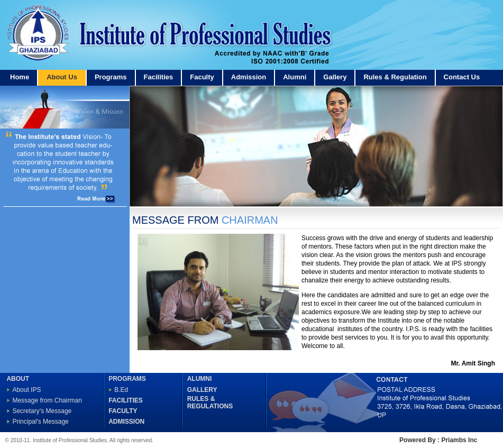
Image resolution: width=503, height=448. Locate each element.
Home (20, 77)
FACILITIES (126, 400)
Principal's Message (40, 422)
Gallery (335, 77)
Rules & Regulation (395, 77)
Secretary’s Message (42, 411)
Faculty (202, 77)
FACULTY (123, 411)
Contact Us (462, 77)
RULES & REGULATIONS (210, 403)
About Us (62, 77)
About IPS (26, 390)
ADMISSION (126, 422)
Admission (249, 77)
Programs (111, 77)
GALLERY (202, 390)
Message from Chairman (47, 400)
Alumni (295, 77)
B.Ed (121, 390)
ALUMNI (200, 379)
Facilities (159, 77)
